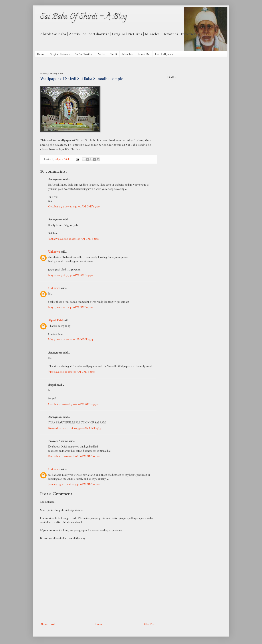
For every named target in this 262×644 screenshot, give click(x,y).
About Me (144, 54)
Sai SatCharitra (84, 54)
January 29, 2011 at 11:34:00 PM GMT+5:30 (74, 484)
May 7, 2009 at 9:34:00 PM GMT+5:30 (71, 307)
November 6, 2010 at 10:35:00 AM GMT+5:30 (75, 428)
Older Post (149, 624)
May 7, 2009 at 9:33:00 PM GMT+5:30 (71, 275)
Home (41, 54)
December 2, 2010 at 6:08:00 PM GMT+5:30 (74, 456)
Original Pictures (60, 54)
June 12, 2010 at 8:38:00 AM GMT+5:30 (71, 372)
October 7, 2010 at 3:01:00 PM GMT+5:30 (73, 404)
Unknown (54, 252)
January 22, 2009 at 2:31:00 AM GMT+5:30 (73, 239)
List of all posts (164, 54)
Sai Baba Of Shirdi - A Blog (83, 17)
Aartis (101, 54)
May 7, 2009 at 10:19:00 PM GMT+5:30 (71, 339)
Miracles (127, 54)
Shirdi (113, 54)
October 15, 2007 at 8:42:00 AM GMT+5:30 (74, 207)
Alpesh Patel (56, 320)
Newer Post (48, 624)
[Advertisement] (83, 64)
